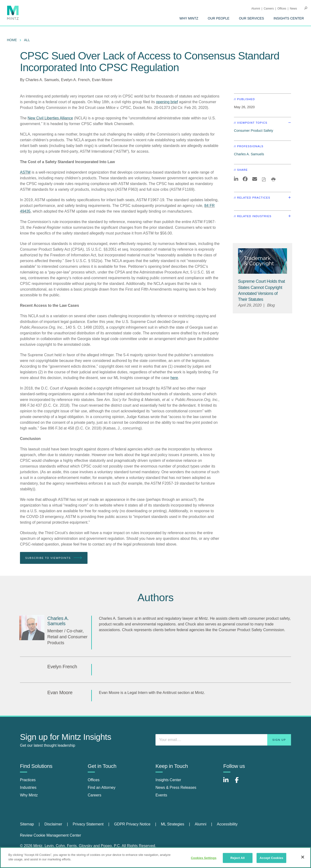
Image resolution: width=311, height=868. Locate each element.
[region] (155, 858)
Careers (269, 9)
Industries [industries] (28, 788)
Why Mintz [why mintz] (29, 795)
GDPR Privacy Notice (132, 824)
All (27, 40)
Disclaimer (53, 824)
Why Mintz (189, 18)
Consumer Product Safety (254, 131)
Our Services (252, 18)
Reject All (238, 858)
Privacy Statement (88, 824)
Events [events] (161, 795)
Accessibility (227, 824)
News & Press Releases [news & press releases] (176, 788)
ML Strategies (173, 824)
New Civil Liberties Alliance (50, 118)
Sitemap (27, 824)
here (174, 378)
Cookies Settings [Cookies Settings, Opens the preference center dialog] (204, 858)
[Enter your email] (223, 740)
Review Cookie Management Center (51, 835)
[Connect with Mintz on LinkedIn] (228, 783)
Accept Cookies (271, 858)
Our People (219, 18)
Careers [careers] (95, 795)
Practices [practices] (28, 780)
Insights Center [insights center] (168, 780)
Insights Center (289, 18)
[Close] (303, 857)
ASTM (25, 172)
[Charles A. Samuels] (32, 628)
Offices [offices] (94, 780)
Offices (282, 9)
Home (12, 40)
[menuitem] (189, 18)
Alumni (256, 9)
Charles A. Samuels (42, 80)
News (293, 9)
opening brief (167, 102)
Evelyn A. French (75, 80)
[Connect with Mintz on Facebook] (240, 783)
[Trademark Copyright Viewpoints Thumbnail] (262, 261)
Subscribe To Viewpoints (54, 558)
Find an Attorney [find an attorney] (102, 788)
